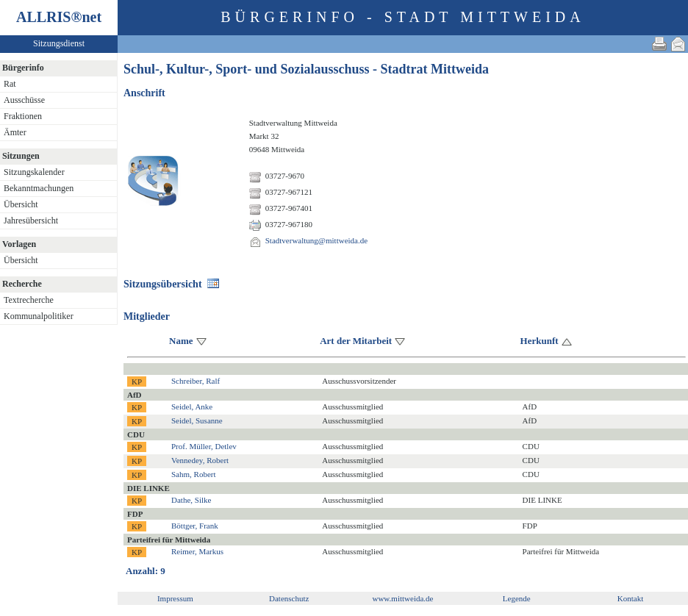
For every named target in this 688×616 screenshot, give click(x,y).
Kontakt (630, 598)
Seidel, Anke (192, 407)
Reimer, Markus (197, 551)
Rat (10, 84)
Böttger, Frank (195, 526)
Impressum (175, 598)
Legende (517, 598)
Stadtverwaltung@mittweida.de (316, 240)
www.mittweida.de (402, 598)
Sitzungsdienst (59, 43)
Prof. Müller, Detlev (204, 446)
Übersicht (21, 204)
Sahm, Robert (194, 474)
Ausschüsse (24, 100)
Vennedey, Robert (200, 460)
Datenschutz (289, 598)
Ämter (15, 132)
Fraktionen (23, 116)
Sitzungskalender (34, 172)
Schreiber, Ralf (196, 381)
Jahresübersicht (31, 221)
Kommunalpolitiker (39, 316)
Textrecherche (29, 300)
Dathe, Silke (191, 500)
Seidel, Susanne (197, 420)
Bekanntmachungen (39, 188)
